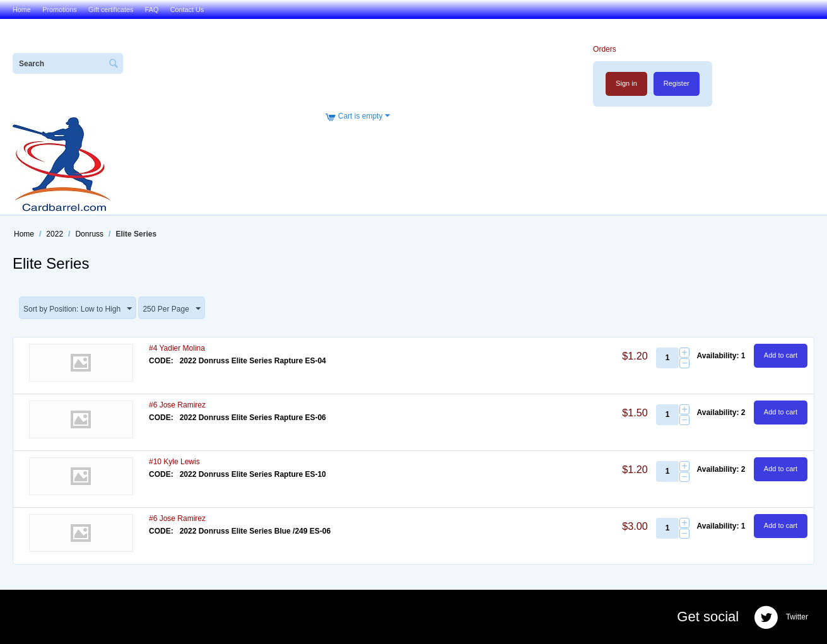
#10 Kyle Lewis (174, 462)
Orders (605, 49)
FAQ (152, 9)
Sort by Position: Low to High (78, 309)
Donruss (89, 234)
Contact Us (187, 9)
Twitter (781, 618)
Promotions (60, 9)
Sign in (626, 83)
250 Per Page (171, 309)
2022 (55, 234)
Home (22, 9)
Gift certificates (111, 9)
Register (677, 83)
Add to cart (781, 355)
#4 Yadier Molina (177, 348)
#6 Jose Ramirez (177, 405)
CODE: (161, 361)
